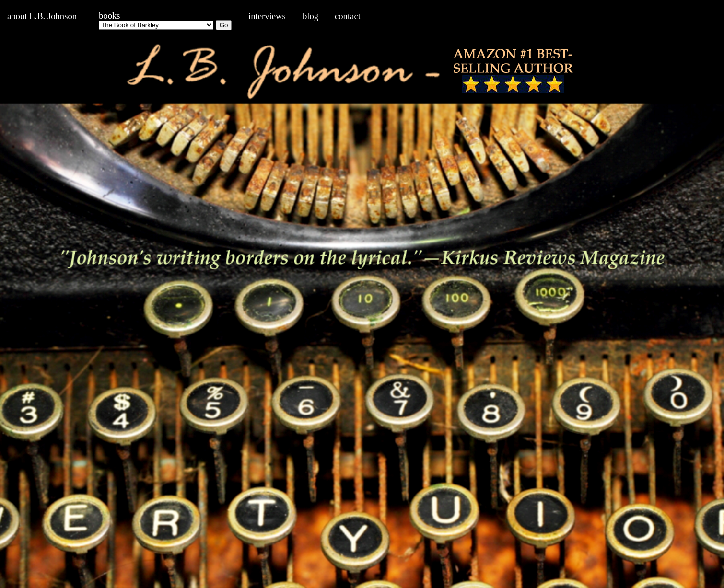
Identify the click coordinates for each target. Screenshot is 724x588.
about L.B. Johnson (42, 16)
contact (348, 16)
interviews (267, 16)
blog (310, 16)
